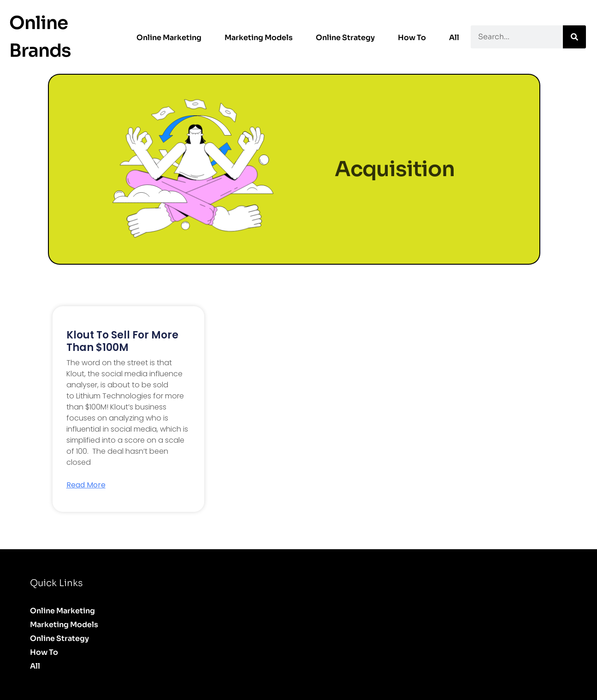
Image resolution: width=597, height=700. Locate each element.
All (454, 38)
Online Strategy (345, 38)
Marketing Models (259, 38)
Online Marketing (169, 38)
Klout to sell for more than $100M (122, 341)
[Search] (574, 37)
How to (412, 38)
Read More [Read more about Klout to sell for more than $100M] (86, 485)
